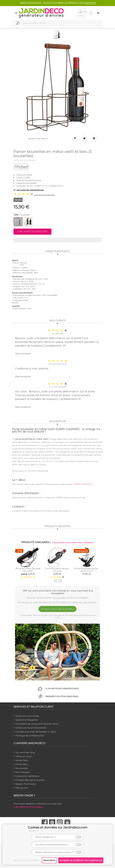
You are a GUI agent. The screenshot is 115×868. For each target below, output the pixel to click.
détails (34, 831)
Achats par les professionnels (31, 728)
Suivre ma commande (27, 716)
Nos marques (22, 772)
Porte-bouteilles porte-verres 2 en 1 (86, 570)
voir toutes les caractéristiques (29, 190)
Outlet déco (22, 764)
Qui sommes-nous (25, 752)
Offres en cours (23, 756)
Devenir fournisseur (26, 784)
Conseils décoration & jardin (30, 780)
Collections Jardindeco (27, 776)
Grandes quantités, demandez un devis (36, 732)
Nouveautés (22, 768)
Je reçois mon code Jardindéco (58, 609)
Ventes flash (22, 760)
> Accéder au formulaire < (29, 807)
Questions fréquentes (27, 720)
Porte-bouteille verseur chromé (57, 570)
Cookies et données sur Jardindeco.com (58, 827)
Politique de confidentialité (30, 736)
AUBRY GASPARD (82, 484)
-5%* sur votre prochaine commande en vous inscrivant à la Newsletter (58, 592)
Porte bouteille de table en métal (28, 570)
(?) (55, 837)
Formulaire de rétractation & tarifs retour (37, 724)
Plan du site (22, 788)
